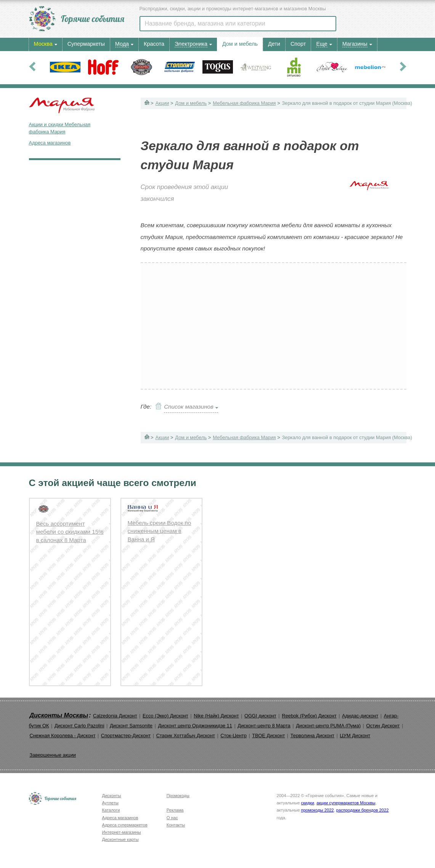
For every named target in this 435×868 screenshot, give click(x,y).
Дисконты (112, 796)
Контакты (176, 825)
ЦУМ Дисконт (355, 736)
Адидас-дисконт (360, 716)
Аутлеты (110, 803)
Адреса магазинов (50, 143)
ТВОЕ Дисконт (268, 736)
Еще (322, 44)
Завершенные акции (53, 755)
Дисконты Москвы (59, 715)
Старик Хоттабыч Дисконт (186, 736)
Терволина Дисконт (312, 736)
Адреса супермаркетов (125, 825)
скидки (308, 803)
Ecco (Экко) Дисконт (165, 716)
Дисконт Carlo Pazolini (79, 726)
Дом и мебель (191, 103)
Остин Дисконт (383, 726)
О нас (172, 818)
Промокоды (178, 796)
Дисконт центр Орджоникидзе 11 (195, 726)
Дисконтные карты (120, 839)
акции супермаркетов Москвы (346, 803)
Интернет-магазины (122, 832)
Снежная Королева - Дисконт (63, 736)
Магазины (355, 44)
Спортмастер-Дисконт (126, 736)
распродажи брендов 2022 (363, 810)
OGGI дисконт (260, 716)
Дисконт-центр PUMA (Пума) (328, 726)
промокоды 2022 (318, 810)
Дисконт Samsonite (131, 726)
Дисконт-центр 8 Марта (264, 726)
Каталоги (111, 810)
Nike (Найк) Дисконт (216, 716)
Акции (162, 103)
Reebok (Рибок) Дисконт (309, 716)
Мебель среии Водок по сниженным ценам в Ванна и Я (160, 531)
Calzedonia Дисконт (115, 716)
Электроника (191, 44)
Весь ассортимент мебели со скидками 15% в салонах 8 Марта (70, 532)
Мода (122, 44)
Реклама (175, 810)
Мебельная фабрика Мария (244, 103)
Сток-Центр (234, 736)
